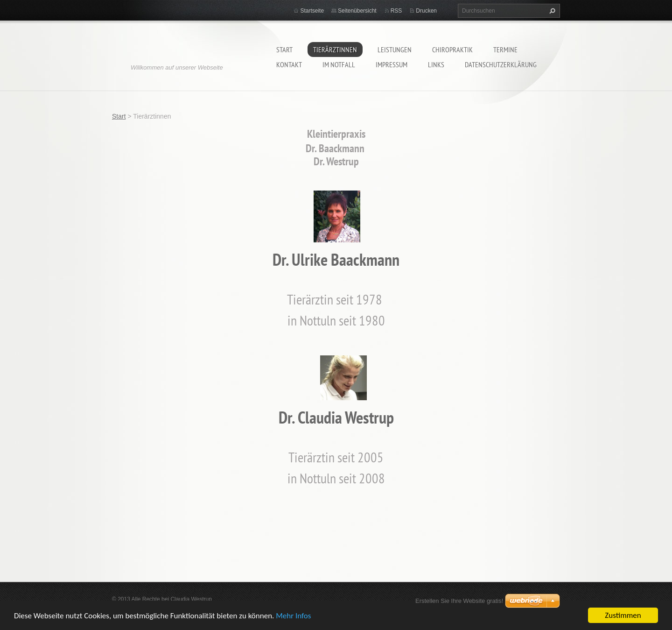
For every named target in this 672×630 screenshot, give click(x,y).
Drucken (426, 11)
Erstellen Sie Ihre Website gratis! (459, 601)
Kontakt (289, 64)
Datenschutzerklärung (501, 64)
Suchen (551, 11)
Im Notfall (339, 64)
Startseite (312, 11)
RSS (396, 11)
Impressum (392, 64)
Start (284, 50)
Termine (505, 50)
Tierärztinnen (335, 50)
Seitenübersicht (357, 11)
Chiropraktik (452, 50)
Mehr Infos (293, 616)
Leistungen (395, 50)
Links (436, 64)
